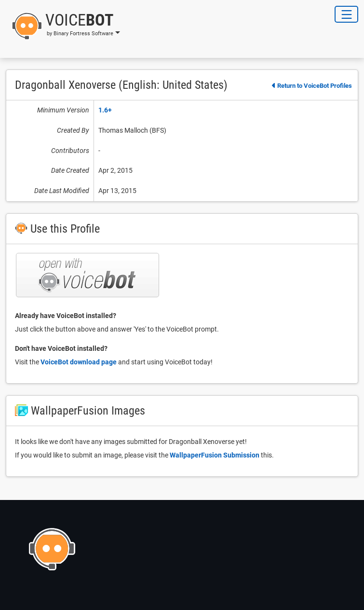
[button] (63, 26)
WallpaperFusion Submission (215, 455)
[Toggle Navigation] (346, 14)
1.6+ (105, 110)
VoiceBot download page (79, 362)
